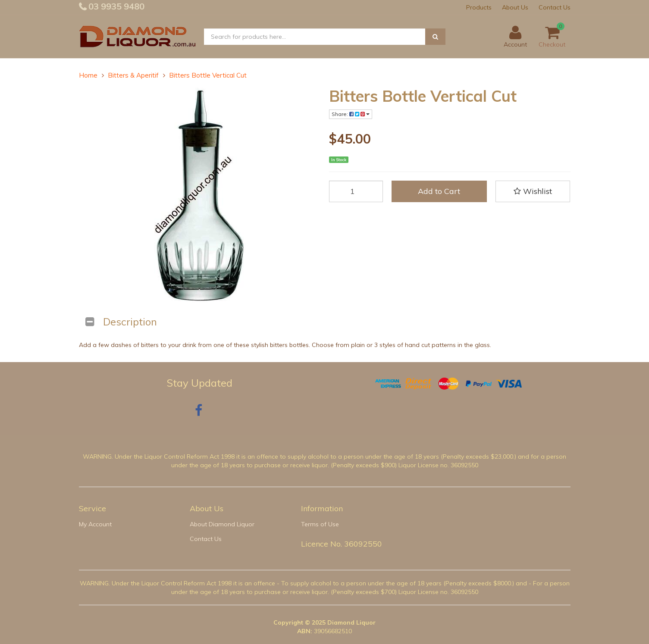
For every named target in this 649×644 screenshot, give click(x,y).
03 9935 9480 (115, 6)
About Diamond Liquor (222, 524)
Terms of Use (320, 524)
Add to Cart (439, 191)
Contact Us (555, 7)
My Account (95, 524)
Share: (351, 114)
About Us (515, 7)
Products (479, 7)
